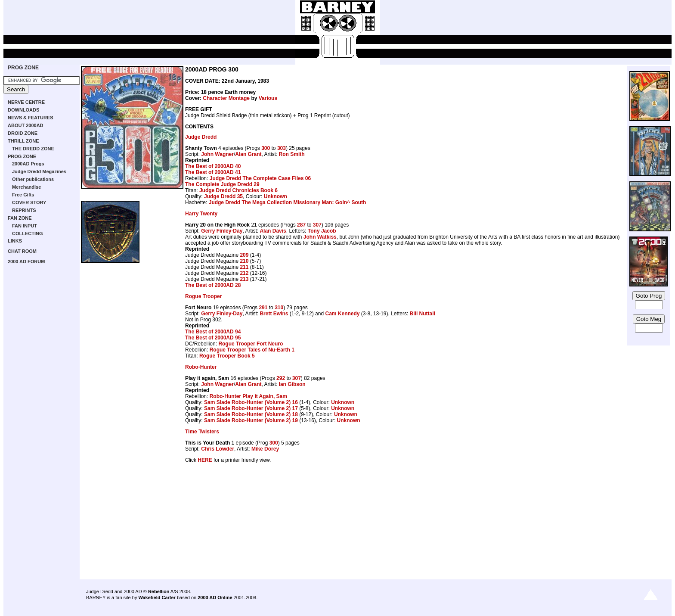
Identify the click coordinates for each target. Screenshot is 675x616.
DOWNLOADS (23, 110)
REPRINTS (24, 210)
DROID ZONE (23, 133)
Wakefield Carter (157, 597)
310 (279, 308)
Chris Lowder (218, 449)
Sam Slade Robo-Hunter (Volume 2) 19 (251, 420)
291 (263, 308)
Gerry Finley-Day (222, 231)
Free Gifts (23, 195)
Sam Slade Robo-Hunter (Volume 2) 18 (251, 414)
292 (281, 378)
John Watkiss (320, 237)
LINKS (15, 241)
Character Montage (226, 98)
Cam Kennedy (342, 314)
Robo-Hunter (201, 367)
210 (244, 261)
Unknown (276, 196)
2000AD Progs (28, 164)
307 (317, 225)
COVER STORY (29, 202)
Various (268, 98)
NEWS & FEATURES (31, 118)
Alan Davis (273, 231)
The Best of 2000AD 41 (213, 172)
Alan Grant (248, 154)
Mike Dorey (265, 449)
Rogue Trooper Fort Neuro (251, 344)
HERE (205, 460)
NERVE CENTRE (26, 102)
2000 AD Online (215, 597)
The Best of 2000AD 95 (213, 338)
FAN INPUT (25, 226)
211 (244, 267)
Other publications (33, 179)
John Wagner (217, 154)
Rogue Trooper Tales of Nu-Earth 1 (252, 350)
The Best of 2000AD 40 (213, 166)
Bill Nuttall (423, 314)
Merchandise (26, 187)
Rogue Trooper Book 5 (227, 356)
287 (301, 225)
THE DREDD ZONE (33, 149)
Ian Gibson (292, 384)
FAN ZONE (20, 218)
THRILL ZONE (23, 141)
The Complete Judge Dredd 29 (222, 184)
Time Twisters (202, 432)
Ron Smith (292, 154)
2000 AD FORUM (26, 261)
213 (244, 279)
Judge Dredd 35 (223, 196)
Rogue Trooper (203, 296)
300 (266, 148)
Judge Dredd (201, 137)
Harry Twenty (201, 214)
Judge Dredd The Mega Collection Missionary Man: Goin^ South (288, 202)
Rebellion (159, 591)
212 (244, 273)
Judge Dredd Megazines (39, 171)
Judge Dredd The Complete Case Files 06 (260, 178)
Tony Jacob (322, 231)
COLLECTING (28, 233)
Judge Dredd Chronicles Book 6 (238, 190)
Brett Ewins (274, 314)
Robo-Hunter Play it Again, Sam (248, 396)
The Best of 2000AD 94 (213, 332)
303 (282, 148)
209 (244, 255)
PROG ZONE (23, 68)
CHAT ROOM (22, 251)
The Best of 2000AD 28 (213, 285)
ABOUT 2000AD (26, 125)
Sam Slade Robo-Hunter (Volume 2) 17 (251, 408)
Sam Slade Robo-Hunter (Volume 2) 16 (251, 402)
